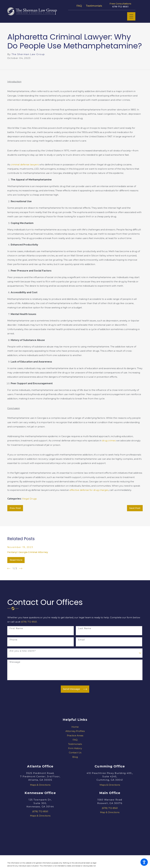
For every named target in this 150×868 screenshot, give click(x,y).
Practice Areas (75, 735)
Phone (13, 640)
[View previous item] (9, 568)
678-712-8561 (120, 7)
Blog (75, 757)
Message (15, 662)
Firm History (75, 748)
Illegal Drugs (29, 499)
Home (75, 727)
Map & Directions (110, 812)
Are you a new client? (23, 651)
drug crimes (109, 441)
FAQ (79, 6)
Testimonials (94, 6)
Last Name (85, 628)
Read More (16, 560)
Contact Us (75, 753)
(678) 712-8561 (29, 622)
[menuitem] (75, 727)
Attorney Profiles (75, 731)
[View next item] (21, 568)
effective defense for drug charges (89, 490)
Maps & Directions (40, 785)
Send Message (75, 689)
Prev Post (15, 508)
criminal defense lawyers (25, 165)
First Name (16, 628)
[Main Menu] (131, 16)
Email (81, 640)
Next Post (135, 508)
